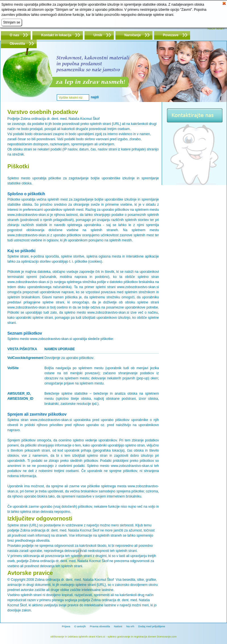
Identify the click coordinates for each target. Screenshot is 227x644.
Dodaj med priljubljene (152, 626)
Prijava (66, 626)
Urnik (98, 35)
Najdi (95, 97)
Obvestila (17, 44)
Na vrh (130, 626)
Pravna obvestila (100, 626)
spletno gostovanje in (121, 636)
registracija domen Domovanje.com (155, 636)
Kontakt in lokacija (56, 35)
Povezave (171, 35)
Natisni (118, 626)
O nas (14, 35)
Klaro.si (100, 636)
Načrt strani (216, 28)
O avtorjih (80, 626)
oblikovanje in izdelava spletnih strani (73, 636)
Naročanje (133, 35)
